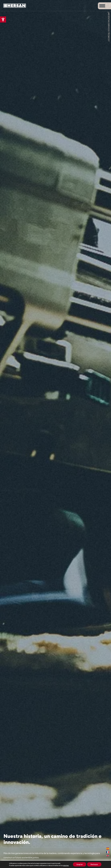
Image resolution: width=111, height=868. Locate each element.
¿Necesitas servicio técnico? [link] (109, 27)
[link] (3, 19)
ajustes (66, 865)
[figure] (55, 434)
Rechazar (94, 864)
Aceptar (80, 864)
